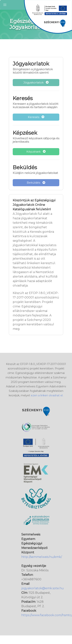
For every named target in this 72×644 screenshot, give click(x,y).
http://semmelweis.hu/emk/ (42, 557)
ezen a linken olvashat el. (47, 395)
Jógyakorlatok (36, 82)
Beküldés (36, 183)
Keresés (36, 117)
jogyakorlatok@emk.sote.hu (43, 588)
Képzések (36, 152)
